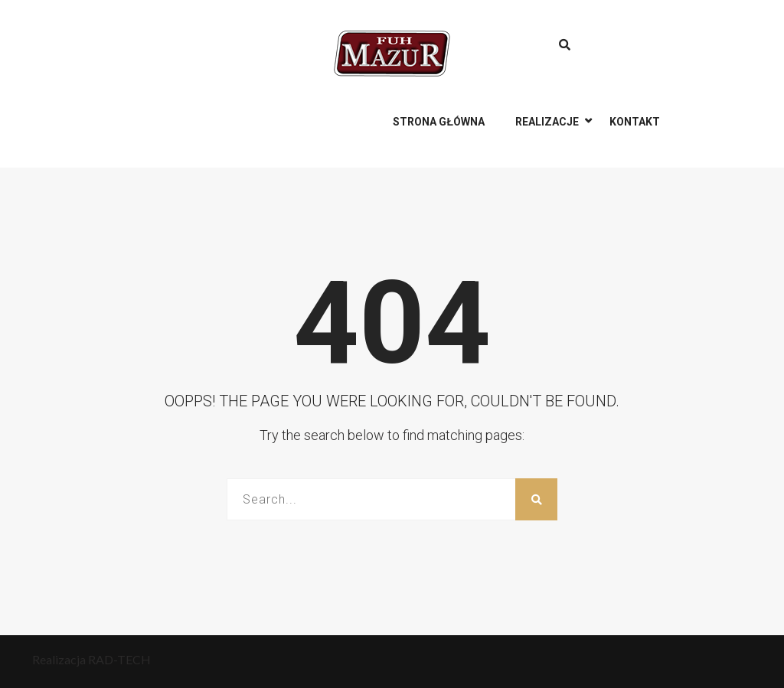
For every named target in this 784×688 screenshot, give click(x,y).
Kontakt (635, 122)
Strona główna (439, 122)
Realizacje (547, 122)
